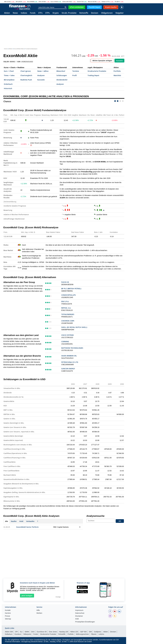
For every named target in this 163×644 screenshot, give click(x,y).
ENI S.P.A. (65, 301)
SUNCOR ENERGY (68, 369)
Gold (78, 2)
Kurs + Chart (9, 71)
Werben (39, 613)
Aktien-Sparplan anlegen (102, 61)
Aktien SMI (9, 632)
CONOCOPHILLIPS (69, 295)
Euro (52, 2)
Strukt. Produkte (69, 13)
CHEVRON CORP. (68, 321)
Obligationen (107, 13)
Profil (75, 75)
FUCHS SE (65, 282)
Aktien (7, 13)
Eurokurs (18, 634)
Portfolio (117, 71)
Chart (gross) (26, 71)
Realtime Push (26, 80)
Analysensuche (95, 516)
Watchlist (117, 75)
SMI (5, 2)
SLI (21, 632)
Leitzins (101, 634)
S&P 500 (83, 632)
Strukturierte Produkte (97, 71)
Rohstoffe (84, 13)
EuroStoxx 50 (42, 632)
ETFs (40, 13)
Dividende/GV (62, 80)
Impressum (79, 610)
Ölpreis (94, 634)
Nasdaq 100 (64, 632)
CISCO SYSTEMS (68, 335)
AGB (77, 619)
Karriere (8, 613)
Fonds (33, 13)
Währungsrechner (82, 634)
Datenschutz (80, 613)
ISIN (19, 62)
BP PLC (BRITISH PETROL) (71, 289)
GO (120, 521)
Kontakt (8, 610)
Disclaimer (79, 616)
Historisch (8, 88)
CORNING (65, 342)
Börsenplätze (9, 80)
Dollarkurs (9, 634)
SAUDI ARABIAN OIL (69, 356)
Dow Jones (53, 632)
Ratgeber (120, 13)
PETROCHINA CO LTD (70, 362)
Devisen (95, 13)
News (15, 13)
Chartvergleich (26, 75)
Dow (28, 2)
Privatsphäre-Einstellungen (85, 622)
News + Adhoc (43, 71)
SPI (17, 2)
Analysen (41, 75)
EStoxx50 (65, 2)
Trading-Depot (93, 75)
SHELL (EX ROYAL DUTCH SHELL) (74, 327)
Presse (8, 616)
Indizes (24, 13)
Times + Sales (9, 75)
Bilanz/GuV (61, 71)
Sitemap (8, 619)
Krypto (56, 13)
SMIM (27, 632)
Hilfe (38, 610)
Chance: (7, 101)
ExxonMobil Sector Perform (27, 527)
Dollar (103, 2)
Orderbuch (8, 84)
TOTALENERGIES (68, 314)
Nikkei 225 (74, 632)
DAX (40, 2)
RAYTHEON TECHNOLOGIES (72, 348)
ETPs (48, 13)
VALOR (6, 62)
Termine (76, 71)
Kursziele (41, 80)
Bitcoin (90, 2)
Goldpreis (98, 632)
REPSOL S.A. (66, 308)
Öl (115, 2)
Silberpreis (27, 634)
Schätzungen (62, 75)
